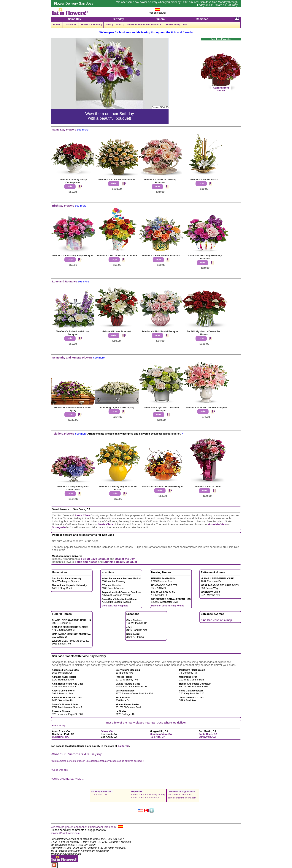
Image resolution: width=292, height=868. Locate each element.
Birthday (118, 19)
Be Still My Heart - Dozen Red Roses (204, 333)
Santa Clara (82, 515)
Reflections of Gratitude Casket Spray (73, 409)
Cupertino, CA (60, 737)
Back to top (59, 725)
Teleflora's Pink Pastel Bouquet (160, 331)
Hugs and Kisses (86, 562)
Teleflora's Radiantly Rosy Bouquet (73, 255)
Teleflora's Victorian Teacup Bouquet (160, 181)
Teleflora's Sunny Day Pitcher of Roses (118, 488)
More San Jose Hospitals (115, 606)
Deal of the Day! (125, 559)
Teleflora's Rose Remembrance (116, 179)
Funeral (160, 19)
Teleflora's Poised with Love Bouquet (73, 333)
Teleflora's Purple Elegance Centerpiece (73, 488)
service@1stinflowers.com (182, 798)
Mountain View (217, 524)
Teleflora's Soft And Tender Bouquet (205, 407)
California (123, 746)
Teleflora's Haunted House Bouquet (163, 486)
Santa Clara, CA (208, 734)
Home (56, 25)
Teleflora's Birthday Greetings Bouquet (205, 257)
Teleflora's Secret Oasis (204, 179)
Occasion (70, 25)
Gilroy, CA (107, 731)
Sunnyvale (59, 527)
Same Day (74, 19)
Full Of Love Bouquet (95, 559)
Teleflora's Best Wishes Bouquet (161, 255)
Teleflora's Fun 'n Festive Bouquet (117, 255)
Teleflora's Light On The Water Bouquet (161, 409)
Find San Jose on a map (216, 620)
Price (119, 25)
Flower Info (172, 25)
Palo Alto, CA (158, 737)
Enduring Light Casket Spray (117, 407)
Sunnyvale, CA (207, 737)
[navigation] (146, 25)
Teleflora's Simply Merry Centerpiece (73, 181)
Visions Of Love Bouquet (116, 331)
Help (186, 25)
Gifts (108, 25)
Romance (202, 19)
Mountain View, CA (161, 734)
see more (83, 130)
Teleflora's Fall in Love (207, 486)
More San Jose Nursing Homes (168, 606)
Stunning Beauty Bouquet (120, 562)
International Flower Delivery (144, 25)
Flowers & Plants (91, 25)
